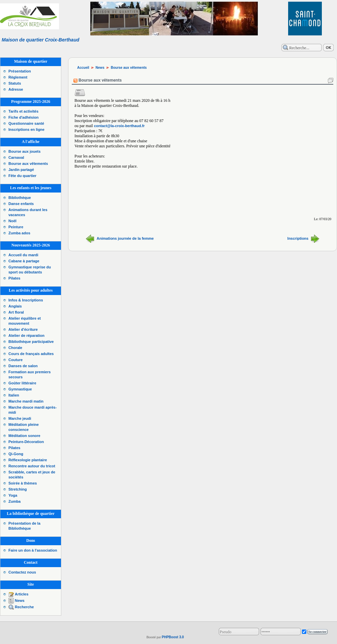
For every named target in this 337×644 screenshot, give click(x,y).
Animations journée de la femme (125, 238)
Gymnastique (20, 389)
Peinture (16, 227)
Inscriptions (298, 238)
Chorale (15, 348)
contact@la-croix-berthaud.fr (119, 126)
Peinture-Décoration (26, 442)
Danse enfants (21, 204)
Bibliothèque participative (31, 342)
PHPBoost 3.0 (173, 637)
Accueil (83, 68)
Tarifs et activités (23, 111)
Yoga (13, 495)
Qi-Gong (16, 454)
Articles (22, 594)
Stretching (18, 489)
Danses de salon (23, 366)
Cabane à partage (24, 261)
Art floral (16, 312)
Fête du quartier (22, 176)
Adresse (16, 89)
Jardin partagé (21, 170)
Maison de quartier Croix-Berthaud (40, 40)
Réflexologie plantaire (28, 460)
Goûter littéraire (22, 383)
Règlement (18, 77)
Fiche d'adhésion (23, 117)
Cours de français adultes (31, 354)
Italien (14, 395)
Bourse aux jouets (24, 151)
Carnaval (16, 157)
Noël (12, 221)
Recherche (24, 607)
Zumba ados (19, 233)
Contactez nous (22, 572)
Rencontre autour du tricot (32, 466)
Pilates (14, 278)
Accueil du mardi (23, 255)
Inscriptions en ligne (26, 129)
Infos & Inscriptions (26, 300)
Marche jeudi (20, 418)
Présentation (20, 71)
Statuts (15, 83)
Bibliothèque (20, 198)
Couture (16, 360)
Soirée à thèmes (23, 483)
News (20, 601)
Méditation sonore (24, 436)
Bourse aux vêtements (28, 164)
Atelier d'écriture (23, 329)
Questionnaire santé (26, 123)
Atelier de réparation (26, 335)
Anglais (15, 306)
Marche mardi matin (26, 401)
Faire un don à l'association (33, 550)
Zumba (14, 501)
